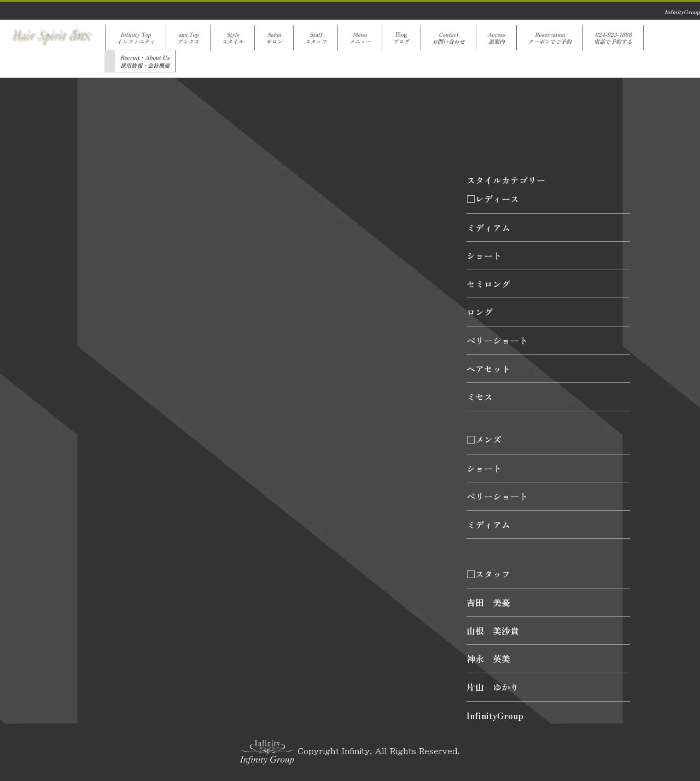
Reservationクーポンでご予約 (550, 38)
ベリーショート (497, 340)
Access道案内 (496, 38)
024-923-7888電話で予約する (613, 38)
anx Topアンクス (188, 38)
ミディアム (488, 228)
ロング (480, 312)
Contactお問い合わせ (448, 38)
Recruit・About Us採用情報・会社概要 (145, 61)
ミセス (480, 397)
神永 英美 (488, 658)
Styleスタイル (232, 38)
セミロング (488, 284)
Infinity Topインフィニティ (136, 38)
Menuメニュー (360, 38)
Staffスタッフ (316, 38)
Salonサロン (274, 38)
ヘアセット (488, 369)
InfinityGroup (495, 715)
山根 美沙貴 (493, 631)
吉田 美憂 (488, 602)
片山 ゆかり (493, 687)
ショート (484, 255)
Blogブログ (401, 38)
